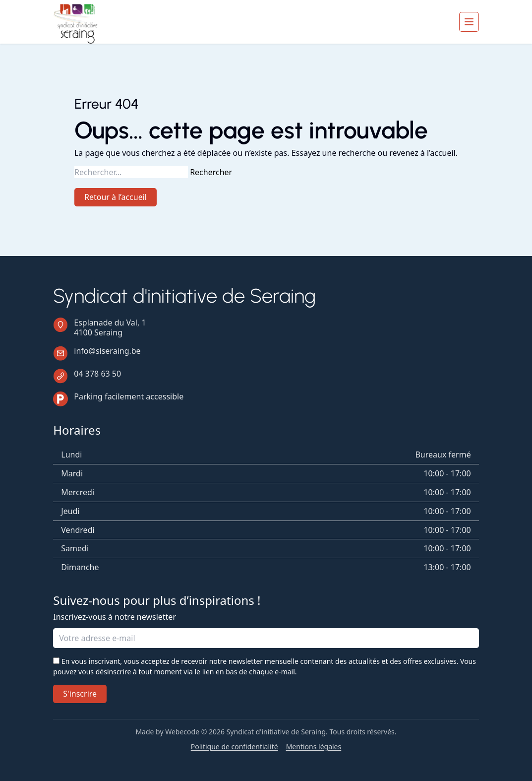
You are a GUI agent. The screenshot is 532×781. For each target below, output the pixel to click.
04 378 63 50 (97, 374)
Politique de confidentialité (235, 747)
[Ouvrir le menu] (469, 22)
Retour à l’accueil (116, 197)
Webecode (182, 732)
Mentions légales (314, 747)
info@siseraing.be (107, 351)
